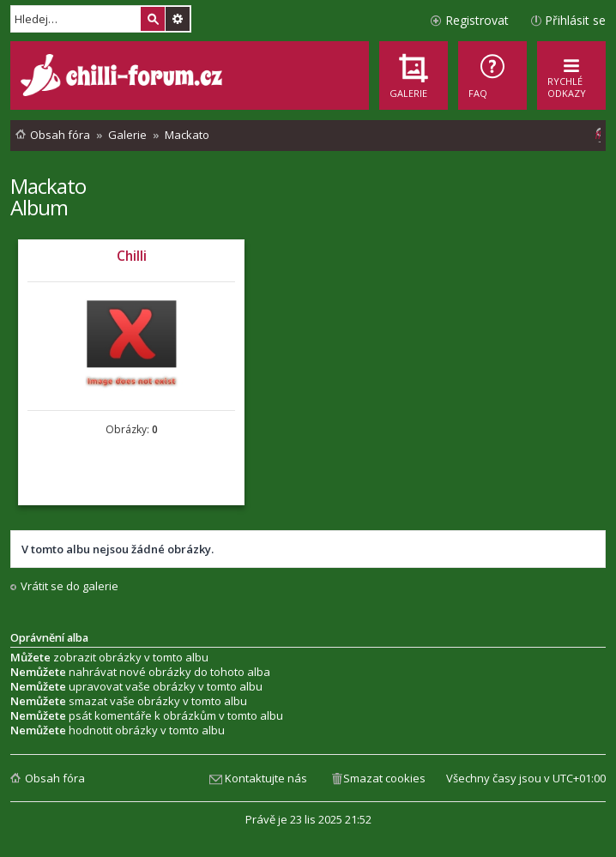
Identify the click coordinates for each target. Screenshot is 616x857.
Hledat (153, 19)
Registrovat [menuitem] (477, 20)
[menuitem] (492, 75)
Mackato (48, 186)
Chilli (132, 256)
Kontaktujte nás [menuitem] (266, 778)
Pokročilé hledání (178, 19)
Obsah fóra (55, 778)
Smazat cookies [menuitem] (384, 778)
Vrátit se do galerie (69, 586)
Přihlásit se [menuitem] (575, 20)
